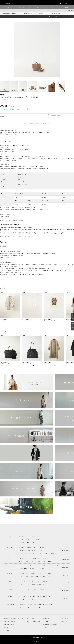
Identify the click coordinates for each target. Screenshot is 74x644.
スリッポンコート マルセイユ (8, 321)
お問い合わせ (65, 622)
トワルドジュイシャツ (48, 561)
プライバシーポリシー (49, 628)
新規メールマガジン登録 (33, 622)
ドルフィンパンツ (48, 574)
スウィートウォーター (49, 597)
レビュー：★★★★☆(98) (50, 365)
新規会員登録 (31, 619)
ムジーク (31, 167)
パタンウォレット (23, 537)
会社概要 (46, 622)
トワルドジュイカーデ (52, 566)
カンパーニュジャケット (40, 548)
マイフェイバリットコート (47, 581)
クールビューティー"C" (25, 566)
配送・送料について (9, 625)
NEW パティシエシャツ (25, 561)
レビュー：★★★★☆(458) (29, 365)
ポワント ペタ (44, 537)
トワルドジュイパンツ (35, 574)
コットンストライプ (43, 558)
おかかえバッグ (23, 604)
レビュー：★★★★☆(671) (7, 365)
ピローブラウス (23, 558)
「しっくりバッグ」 (27, 364)
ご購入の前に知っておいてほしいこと (13, 619)
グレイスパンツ (37, 597)
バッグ (19, 180)
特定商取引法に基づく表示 (50, 625)
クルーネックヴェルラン (50, 321)
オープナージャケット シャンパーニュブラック (31, 553)
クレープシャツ (36, 561)
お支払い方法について (9, 622)
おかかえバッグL (48, 604)
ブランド (52, 7)
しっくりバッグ (23, 607)
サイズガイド (35, 210)
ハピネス (40, 607)
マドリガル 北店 (17, 167)
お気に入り (22, 7)
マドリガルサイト (66, 619)
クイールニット (42, 569)
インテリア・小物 (21, 13)
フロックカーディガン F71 (40, 592)
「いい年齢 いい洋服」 (73, 317)
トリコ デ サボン (23, 569)
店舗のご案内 (47, 619)
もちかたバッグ (32, 607)
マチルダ (31, 600)
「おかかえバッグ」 (5, 364)
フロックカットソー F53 (25, 592)
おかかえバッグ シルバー (25, 540)
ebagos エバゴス (11, 13)
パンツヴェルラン (23, 574)
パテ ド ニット (33, 569)
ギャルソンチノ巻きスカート (42, 576)
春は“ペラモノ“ (73, 326)
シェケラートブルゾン (51, 553)
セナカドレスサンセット (25, 597)
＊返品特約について (5, 216)
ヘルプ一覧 (7, 630)
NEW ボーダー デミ (45, 589)
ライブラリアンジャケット (25, 548)
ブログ (7, 7)
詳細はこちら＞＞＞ (5, 258)
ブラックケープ (23, 600)
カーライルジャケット (24, 550)
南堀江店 (25, 167)
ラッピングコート (34, 537)
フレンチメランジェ (33, 589)
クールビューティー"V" (39, 566)
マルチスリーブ (23, 589)
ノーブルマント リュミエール (36, 584)
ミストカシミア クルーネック (26, 543)
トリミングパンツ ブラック (26, 576)
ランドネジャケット (37, 550)
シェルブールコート (49, 364)
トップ (3, 13)
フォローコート (35, 581)
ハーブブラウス (26, 321)
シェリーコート (23, 584)
